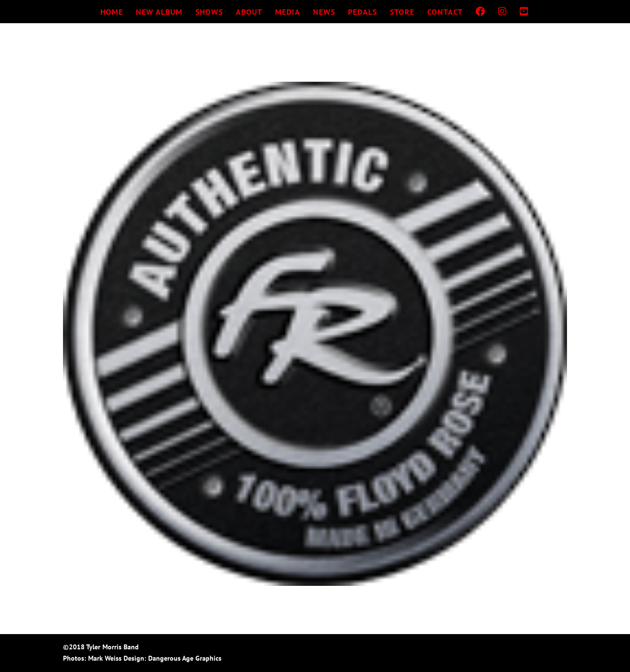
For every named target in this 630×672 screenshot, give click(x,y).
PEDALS (362, 13)
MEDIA (288, 13)
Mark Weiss (105, 658)
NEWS (324, 13)
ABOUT (249, 13)
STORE (402, 13)
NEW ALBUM (159, 13)
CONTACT (445, 13)
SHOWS (209, 13)
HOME (112, 13)
